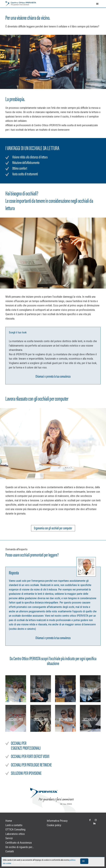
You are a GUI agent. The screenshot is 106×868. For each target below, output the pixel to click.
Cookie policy (54, 825)
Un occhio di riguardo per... (20, 847)
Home (9, 821)
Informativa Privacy (57, 821)
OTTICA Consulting (15, 830)
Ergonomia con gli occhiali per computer (53, 528)
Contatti (10, 851)
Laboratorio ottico (15, 834)
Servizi (9, 838)
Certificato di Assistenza (18, 843)
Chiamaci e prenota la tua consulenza (53, 376)
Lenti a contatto (14, 825)
